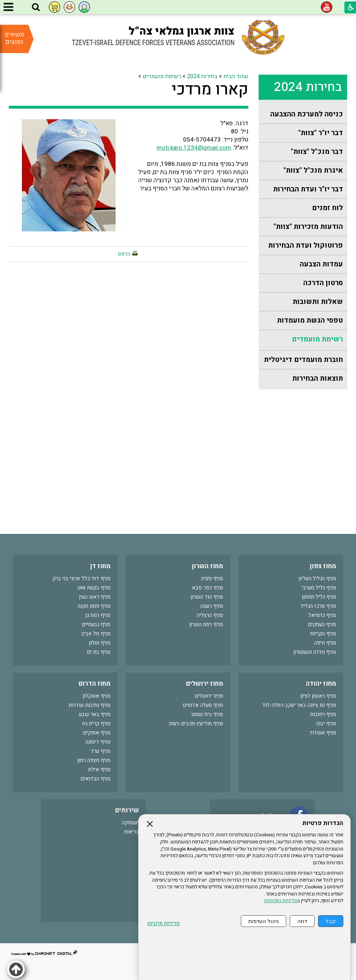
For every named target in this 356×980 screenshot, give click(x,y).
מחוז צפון (323, 566)
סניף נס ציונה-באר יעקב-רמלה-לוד (299, 705)
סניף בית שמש (207, 714)
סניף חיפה (325, 643)
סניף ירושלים (209, 696)
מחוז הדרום (95, 684)
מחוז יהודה (321, 684)
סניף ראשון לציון (318, 696)
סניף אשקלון (97, 696)
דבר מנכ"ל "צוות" (317, 152)
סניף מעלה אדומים (203, 705)
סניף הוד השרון (207, 597)
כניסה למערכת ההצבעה (307, 114)
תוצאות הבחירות (318, 378)
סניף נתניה (212, 578)
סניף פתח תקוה (94, 606)
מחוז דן (100, 566)
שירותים (127, 810)
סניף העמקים (322, 624)
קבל (331, 921)
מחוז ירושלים (205, 684)
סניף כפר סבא (208, 588)
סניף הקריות (323, 634)
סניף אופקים (97, 733)
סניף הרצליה (210, 615)
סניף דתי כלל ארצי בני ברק (81, 578)
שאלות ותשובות (318, 302)
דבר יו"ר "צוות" (321, 133)
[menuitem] (303, 114)
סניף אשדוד (323, 733)
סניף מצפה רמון (94, 760)
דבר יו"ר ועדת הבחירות (308, 189)
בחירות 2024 (308, 87)
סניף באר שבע (95, 714)
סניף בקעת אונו (94, 588)
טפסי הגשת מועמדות (310, 320)
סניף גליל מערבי (319, 588)
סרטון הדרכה (323, 283)
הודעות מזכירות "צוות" (308, 227)
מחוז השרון (207, 566)
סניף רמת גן (98, 615)
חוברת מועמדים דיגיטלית (303, 360)
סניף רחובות (323, 714)
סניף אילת (99, 769)
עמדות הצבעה (321, 264)
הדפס (124, 254)
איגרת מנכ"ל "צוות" (313, 170)
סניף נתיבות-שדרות (90, 705)
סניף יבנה (326, 724)
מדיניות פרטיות (163, 924)
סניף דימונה (98, 742)
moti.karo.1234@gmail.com (194, 148)
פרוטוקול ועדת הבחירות (306, 245)
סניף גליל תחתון (319, 597)
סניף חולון (100, 643)
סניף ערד (101, 751)
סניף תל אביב (96, 634)
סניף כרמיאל (322, 615)
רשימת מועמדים (317, 339)
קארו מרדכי (210, 90)
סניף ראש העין (95, 597)
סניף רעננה (212, 606)
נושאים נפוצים (14, 38)
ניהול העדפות (264, 921)
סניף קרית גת (96, 724)
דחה (302, 921)
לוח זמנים (327, 208)
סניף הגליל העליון (317, 578)
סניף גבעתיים (96, 624)
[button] (36, 7)
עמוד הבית (236, 76)
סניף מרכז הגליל (318, 606)
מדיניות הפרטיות (281, 901)
